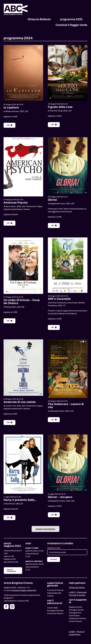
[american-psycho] (23, 138)
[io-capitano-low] (23, 46)
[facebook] (6, 607)
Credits (72, 632)
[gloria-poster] (68, 138)
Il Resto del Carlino (77, 588)
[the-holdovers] (68, 340)
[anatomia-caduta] (23, 340)
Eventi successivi (45, 529)
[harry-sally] (23, 435)
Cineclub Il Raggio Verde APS (24, 590)
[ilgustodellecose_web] (68, 46)
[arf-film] (68, 238)
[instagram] (12, 607)
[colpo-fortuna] (23, 238)
